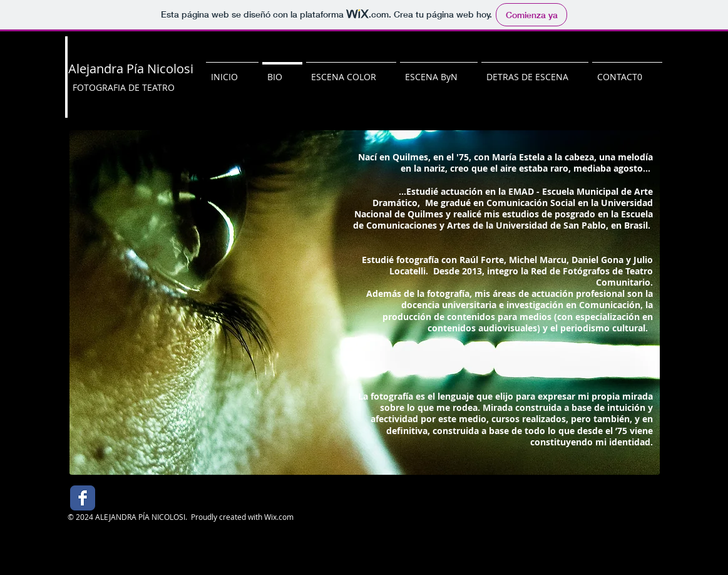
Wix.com (279, 517)
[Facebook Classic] (83, 498)
